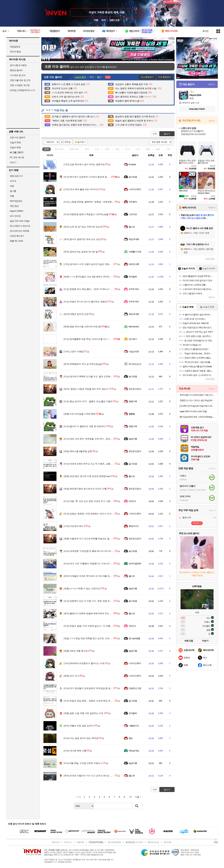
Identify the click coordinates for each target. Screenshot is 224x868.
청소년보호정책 (114, 842)
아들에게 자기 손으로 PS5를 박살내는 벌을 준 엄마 (92, 539)
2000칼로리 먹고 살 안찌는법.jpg (83, 364)
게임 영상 (14, 206)
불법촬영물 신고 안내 (134, 842)
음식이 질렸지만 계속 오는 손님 (82, 239)
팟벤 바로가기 (16, 176)
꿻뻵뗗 (132, 414)
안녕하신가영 (135, 688)
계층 (148, 149)
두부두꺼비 (134, 289)
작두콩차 (133, 202)
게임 (117, 149)
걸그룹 (13, 191)
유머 (87, 149)
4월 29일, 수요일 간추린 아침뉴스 (83, 763)
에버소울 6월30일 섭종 (78, 451)
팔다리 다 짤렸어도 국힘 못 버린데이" (85, 426)
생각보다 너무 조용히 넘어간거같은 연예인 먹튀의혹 (92, 264)
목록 (155, 134)
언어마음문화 (135, 564)
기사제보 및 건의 (18, 75)
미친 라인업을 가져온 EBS (80, 414)
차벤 (12, 186)
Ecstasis (132, 164)
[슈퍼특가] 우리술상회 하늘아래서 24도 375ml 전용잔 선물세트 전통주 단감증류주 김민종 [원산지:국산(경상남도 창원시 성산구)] (197, 406)
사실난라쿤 (134, 352)
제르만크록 (134, 264)
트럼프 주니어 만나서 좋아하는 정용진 (85, 302)
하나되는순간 (135, 364)
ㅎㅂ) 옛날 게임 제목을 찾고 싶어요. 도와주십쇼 (90, 638)
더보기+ (212, 84)
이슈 (59, 149)
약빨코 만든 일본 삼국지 (79, 726)
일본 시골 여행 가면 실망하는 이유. (84, 713)
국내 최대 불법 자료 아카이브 (81, 189)
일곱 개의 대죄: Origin (20, 221)
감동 (158, 149)
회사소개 (56, 842)
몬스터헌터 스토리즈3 (20, 226)
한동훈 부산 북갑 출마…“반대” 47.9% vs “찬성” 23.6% (93, 289)
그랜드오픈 (114, 20)
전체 (46, 149)
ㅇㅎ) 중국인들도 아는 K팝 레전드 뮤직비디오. (89, 277)
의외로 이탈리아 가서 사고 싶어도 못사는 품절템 (90, 776)
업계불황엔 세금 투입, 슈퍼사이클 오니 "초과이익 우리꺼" (95, 339)
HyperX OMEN (16, 211)
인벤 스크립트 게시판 (20, 85)
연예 (74, 149)
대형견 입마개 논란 (76, 314)
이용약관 (80, 842)
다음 (137, 797)
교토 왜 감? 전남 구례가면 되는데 (83, 227)
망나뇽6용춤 (134, 638)
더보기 (205, 641)
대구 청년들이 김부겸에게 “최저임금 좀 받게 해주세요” (93, 688)
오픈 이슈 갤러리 (18, 137)
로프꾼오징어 (135, 389)
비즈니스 (68, 842)
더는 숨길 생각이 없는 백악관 (81, 738)
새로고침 (209, 259)
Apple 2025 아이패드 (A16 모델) (193, 411)
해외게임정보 (16, 201)
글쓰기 (167, 134)
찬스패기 (133, 339)
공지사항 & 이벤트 (18, 65)
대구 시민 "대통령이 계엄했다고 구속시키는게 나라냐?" (94, 564)
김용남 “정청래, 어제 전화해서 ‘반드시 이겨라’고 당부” (93, 514)
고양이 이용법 (74, 352)
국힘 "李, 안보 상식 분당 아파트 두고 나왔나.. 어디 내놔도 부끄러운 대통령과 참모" (107, 501)
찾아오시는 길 (153, 842)
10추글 (68, 142)
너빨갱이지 (134, 726)
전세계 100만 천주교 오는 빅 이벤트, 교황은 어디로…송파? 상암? (99, 464)
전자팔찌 (133, 277)
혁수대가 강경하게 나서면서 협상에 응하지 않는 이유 (93, 177)
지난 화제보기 (147, 77)
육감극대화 (134, 239)
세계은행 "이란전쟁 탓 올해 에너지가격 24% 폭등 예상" (94, 551)
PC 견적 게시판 (17, 157)
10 (130, 797)
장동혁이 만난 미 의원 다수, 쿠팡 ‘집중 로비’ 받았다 (92, 601)
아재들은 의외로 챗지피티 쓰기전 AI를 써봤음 (89, 576)
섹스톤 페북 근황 (75, 751)
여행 (12, 196)
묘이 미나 (71, 676)
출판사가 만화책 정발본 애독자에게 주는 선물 (89, 613)
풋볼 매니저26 (16, 241)
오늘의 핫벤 (15, 142)
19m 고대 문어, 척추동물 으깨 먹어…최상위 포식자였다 (94, 439)
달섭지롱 (133, 439)
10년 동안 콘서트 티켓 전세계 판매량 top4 (87, 476)
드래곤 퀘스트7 (17, 236)
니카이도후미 (135, 189)
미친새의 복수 (74, 526)
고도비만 (133, 214)
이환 (96, 20)
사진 (138, 149)
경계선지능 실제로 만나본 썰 (81, 252)
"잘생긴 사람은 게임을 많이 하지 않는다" (86, 389)
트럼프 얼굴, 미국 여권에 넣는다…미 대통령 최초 (91, 626)
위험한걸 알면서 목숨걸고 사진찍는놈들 (86, 214)
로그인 (206, 31)
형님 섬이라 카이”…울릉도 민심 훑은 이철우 (88, 401)
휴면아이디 (134, 526)
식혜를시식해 (135, 252)
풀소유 (132, 227)
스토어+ (212, 121)
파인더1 (132, 501)
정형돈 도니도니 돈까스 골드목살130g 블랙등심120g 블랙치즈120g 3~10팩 (197, 400)
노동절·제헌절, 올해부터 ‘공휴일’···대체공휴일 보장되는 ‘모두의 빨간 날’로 (103, 202)
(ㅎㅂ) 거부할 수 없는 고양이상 (82, 589)
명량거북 (133, 401)
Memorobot (134, 327)
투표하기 (197, 523)
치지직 (13, 181)
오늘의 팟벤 (15, 147)
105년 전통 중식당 (76, 651)
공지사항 (167, 842)
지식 (127, 149)
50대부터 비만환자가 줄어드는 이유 (84, 663)
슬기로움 (133, 177)
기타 (168, 149)
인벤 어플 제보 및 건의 (20, 80)
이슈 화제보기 (164, 77)
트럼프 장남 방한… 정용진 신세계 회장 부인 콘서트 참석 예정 (97, 701)
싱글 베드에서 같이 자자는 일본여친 (84, 164)
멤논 (131, 738)
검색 (137, 806)
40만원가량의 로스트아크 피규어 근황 (85, 489)
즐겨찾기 (81, 142)
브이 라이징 (15, 216)
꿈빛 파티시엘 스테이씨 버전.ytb (83, 327)
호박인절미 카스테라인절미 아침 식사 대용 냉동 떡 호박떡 (197, 395)
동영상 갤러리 (16, 70)
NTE (104, 20)
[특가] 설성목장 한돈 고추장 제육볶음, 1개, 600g (197, 417)
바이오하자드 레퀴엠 (19, 231)
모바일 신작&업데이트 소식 (22, 90)
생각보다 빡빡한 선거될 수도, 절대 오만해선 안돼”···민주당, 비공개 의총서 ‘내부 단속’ (108, 376)
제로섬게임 (134, 751)
